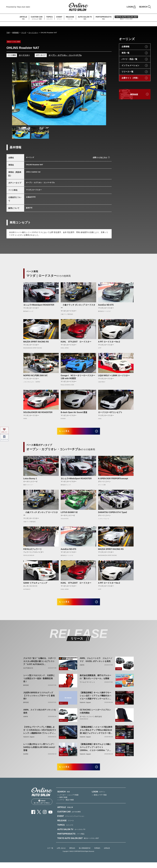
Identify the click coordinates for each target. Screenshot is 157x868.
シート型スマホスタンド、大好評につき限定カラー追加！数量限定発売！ (39, 682)
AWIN (82, 669)
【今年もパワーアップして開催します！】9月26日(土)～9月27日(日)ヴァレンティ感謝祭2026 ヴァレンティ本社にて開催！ (40, 734)
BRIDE (26, 689)
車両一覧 (125, 53)
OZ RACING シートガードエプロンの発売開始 (95, 715)
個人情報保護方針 (85, 854)
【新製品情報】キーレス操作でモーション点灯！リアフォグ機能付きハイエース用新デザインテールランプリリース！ (95, 700)
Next (102, 94)
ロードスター (33, 33)
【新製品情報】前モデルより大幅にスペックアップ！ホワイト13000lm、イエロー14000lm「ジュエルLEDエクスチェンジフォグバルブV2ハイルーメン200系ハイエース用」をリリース (95, 751)
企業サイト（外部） (130, 78)
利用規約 (97, 854)
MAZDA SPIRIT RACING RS (36, 342)
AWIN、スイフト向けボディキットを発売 (40, 715)
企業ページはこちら (100, 157)
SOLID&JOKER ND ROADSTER (38, 412)
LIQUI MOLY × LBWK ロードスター (114, 375)
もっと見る (68, 432)
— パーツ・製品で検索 (65, 805)
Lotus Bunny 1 (30, 480)
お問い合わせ (61, 854)
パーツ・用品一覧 (129, 59)
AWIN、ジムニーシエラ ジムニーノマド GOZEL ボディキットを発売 (96, 663)
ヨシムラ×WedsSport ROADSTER (39, 305)
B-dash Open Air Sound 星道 (74, 412)
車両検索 (15, 33)
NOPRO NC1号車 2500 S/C (35, 375)
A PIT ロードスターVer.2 (109, 342)
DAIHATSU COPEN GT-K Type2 (113, 514)
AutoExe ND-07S (106, 305)
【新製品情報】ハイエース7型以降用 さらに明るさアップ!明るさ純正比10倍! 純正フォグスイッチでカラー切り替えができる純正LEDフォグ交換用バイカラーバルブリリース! (96, 734)
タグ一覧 (50, 854)
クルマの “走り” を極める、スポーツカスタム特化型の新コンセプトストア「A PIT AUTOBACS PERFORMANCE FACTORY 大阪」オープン (40, 665)
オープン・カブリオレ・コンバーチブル (65, 55)
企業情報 (125, 47)
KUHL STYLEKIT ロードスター (76, 342)
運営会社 (72, 854)
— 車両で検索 (62, 803)
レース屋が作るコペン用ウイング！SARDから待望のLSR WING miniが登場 (39, 751)
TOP (8, 33)
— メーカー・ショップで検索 (68, 800)
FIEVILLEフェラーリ (33, 551)
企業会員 (107, 854)
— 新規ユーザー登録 (99, 800)
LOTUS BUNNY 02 (69, 514)
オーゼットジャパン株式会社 (91, 720)
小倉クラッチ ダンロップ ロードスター (78, 306)
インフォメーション (130, 65)
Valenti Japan (85, 706)
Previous (16, 94)
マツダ (24, 33)
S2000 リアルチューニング (35, 585)
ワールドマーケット (87, 686)
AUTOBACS (28, 672)
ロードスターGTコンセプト (110, 412)
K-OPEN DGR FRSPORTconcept (113, 480)
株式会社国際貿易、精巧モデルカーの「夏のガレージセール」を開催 (95, 681)
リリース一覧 (127, 72)
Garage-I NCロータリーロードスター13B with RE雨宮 (78, 377)
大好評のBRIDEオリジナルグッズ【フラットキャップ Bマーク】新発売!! (39, 699)
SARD (26, 758)
